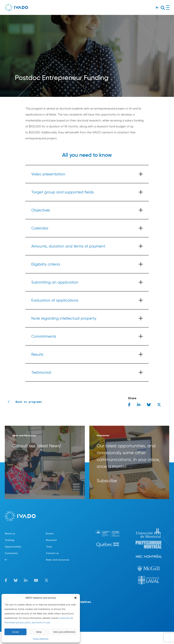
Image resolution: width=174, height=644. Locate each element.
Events (50, 534)
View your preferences (64, 632)
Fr (157, 8)
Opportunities (13, 547)
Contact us (52, 553)
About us (10, 534)
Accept (16, 632)
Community (11, 553)
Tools (49, 547)
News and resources (58, 560)
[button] (75, 598)
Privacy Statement (41, 639)
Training (9, 540)
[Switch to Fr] (25, 560)
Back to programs (23, 402)
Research (51, 540)
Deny (39, 632)
